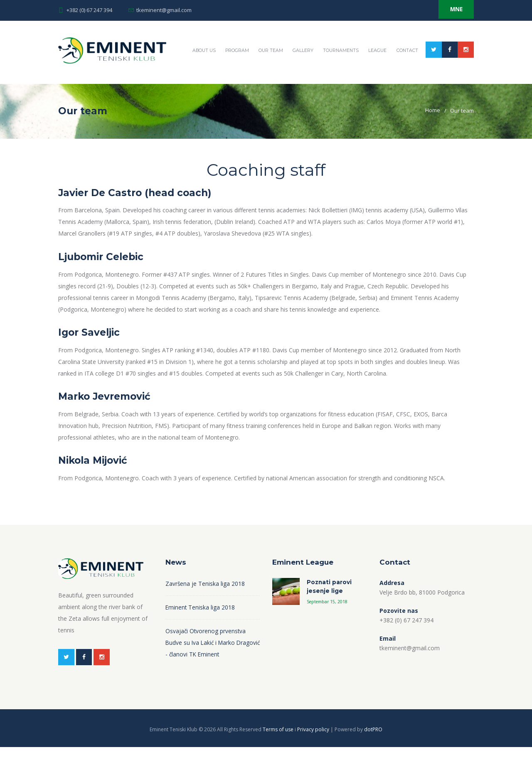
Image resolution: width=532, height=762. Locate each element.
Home (433, 125)
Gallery (350, 84)
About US (249, 84)
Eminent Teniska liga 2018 (201, 621)
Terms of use (279, 744)
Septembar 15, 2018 (328, 617)
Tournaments (390, 84)
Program (283, 84)
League (427, 84)
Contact (458, 84)
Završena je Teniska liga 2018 (205, 598)
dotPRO (373, 744)
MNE (453, 10)
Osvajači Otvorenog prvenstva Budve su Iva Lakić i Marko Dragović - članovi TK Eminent (206, 657)
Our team (318, 84)
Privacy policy (314, 744)
